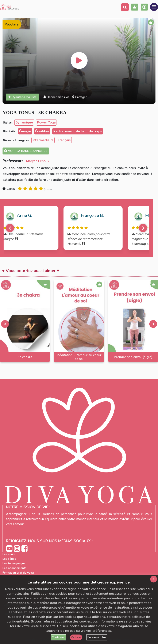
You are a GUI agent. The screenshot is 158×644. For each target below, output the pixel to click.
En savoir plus (97, 637)
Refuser (76, 637)
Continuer (58, 637)
